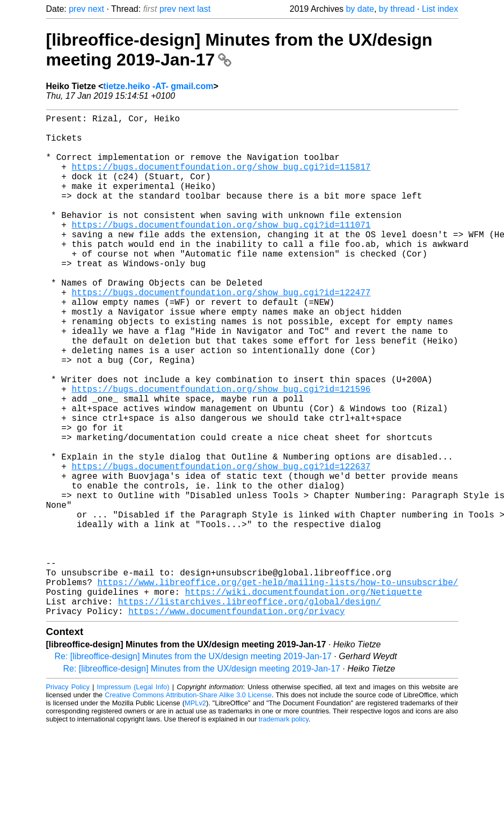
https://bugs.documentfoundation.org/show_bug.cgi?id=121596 (221, 451)
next (96, 9)
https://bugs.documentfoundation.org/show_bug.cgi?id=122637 (221, 545)
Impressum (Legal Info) (133, 798)
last (204, 9)
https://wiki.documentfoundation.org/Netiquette (304, 699)
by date (360, 9)
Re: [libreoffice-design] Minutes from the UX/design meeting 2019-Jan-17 (193, 768)
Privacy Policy (68, 798)
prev (77, 9)
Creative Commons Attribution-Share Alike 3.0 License (188, 807)
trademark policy (284, 831)
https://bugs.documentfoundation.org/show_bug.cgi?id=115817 (221, 179)
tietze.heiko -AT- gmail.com (158, 86)
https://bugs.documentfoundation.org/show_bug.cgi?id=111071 (221, 250)
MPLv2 (195, 815)
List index (440, 9)
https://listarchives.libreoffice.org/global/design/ (250, 711)
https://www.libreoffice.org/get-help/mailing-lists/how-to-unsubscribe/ (278, 687)
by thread (397, 9)
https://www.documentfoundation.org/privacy (236, 723)
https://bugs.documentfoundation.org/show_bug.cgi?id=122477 (221, 333)
